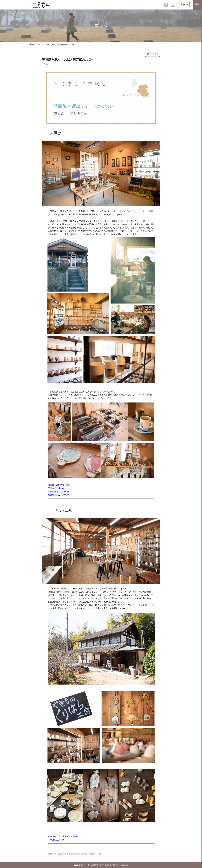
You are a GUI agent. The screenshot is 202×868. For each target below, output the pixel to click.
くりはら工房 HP (56, 840)
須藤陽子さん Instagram (59, 495)
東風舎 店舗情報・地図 (59, 485)
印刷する (153, 54)
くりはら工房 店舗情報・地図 (62, 836)
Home (32, 45)
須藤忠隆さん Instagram (59, 491)
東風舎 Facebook (56, 488)
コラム (40, 45)
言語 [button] (183, 5)
